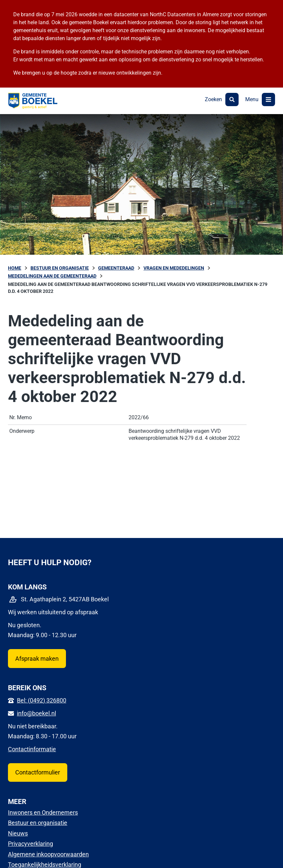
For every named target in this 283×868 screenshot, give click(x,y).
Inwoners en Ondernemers (43, 812)
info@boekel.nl (36, 713)
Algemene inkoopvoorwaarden (48, 854)
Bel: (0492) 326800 (42, 700)
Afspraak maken (37, 659)
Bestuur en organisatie (38, 823)
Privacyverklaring (30, 844)
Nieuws (18, 833)
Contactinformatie (32, 749)
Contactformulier (38, 772)
